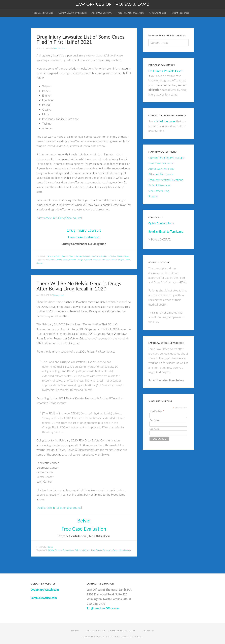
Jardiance (105, 257)
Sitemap (153, 197)
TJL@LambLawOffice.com (103, 609)
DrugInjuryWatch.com (45, 590)
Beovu (65, 257)
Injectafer (87, 257)
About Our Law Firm (161, 169)
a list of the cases (165, 122)
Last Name (154, 429)
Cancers (58, 550)
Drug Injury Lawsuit (84, 231)
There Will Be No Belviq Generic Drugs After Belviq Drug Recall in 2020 (81, 286)
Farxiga (79, 257)
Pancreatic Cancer (111, 550)
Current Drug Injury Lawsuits (166, 158)
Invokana (96, 257)
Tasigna (120, 257)
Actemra (51, 257)
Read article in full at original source (59, 508)
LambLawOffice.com (44, 598)
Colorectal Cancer (83, 550)
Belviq (58, 257)
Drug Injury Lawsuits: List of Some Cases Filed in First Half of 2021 (82, 40)
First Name (154, 421)
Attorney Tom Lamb (160, 175)
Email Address (157, 412)
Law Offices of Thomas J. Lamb (113, 4)
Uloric (127, 257)
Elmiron (72, 257)
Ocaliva (113, 257)
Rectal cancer (125, 550)
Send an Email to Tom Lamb (166, 232)
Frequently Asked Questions (166, 180)
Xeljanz (39, 263)
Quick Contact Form (161, 224)
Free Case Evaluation (84, 237)
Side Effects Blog (159, 191)
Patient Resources (159, 186)
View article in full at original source (59, 218)
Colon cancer (68, 550)
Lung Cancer (97, 550)
